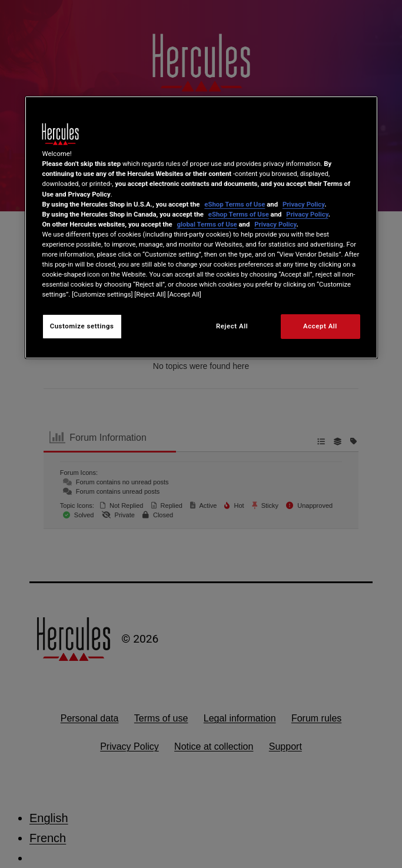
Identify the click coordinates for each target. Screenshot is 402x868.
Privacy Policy (303, 204)
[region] (201, 227)
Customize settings (82, 326)
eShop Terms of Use (235, 204)
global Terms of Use (207, 224)
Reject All (232, 326)
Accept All (320, 326)
